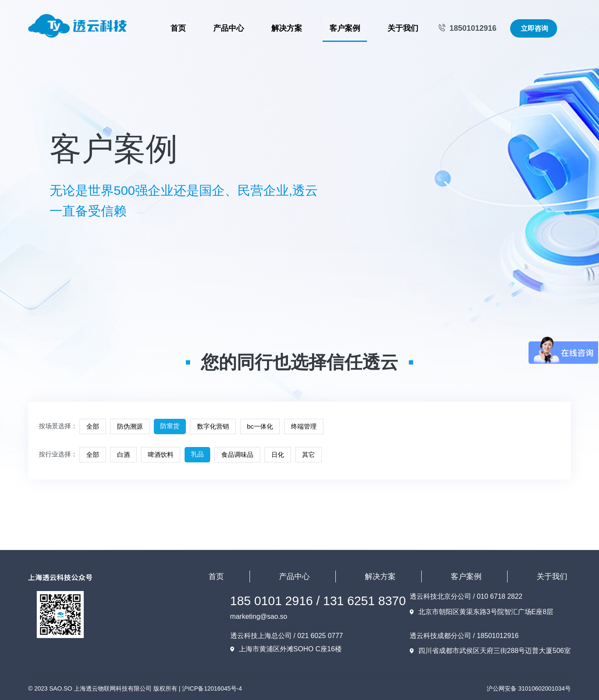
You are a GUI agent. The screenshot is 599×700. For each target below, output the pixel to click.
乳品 (197, 454)
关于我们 (403, 28)
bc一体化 (260, 426)
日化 (278, 454)
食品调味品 (237, 454)
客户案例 (345, 28)
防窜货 (170, 426)
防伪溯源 (130, 426)
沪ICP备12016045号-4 (212, 688)
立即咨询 (534, 28)
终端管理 (304, 426)
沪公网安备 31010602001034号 (529, 688)
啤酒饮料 (161, 454)
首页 (178, 28)
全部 (93, 426)
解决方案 (287, 28)
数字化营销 (213, 426)
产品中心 (229, 28)
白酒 (123, 454)
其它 (308, 454)
